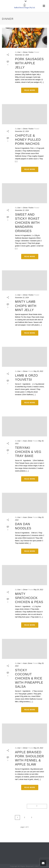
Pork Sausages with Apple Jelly (29, 63)
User (19, 52)
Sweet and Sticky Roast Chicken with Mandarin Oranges (27, 223)
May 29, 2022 (38, 590)
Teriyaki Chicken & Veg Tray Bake (28, 452)
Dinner (25, 52)
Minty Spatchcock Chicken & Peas (29, 598)
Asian (25, 441)
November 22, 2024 (22, 55)
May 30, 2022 (38, 371)
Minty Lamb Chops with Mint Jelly (26, 306)
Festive (31, 52)
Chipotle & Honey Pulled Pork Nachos (28, 140)
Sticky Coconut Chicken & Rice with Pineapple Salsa (29, 678)
